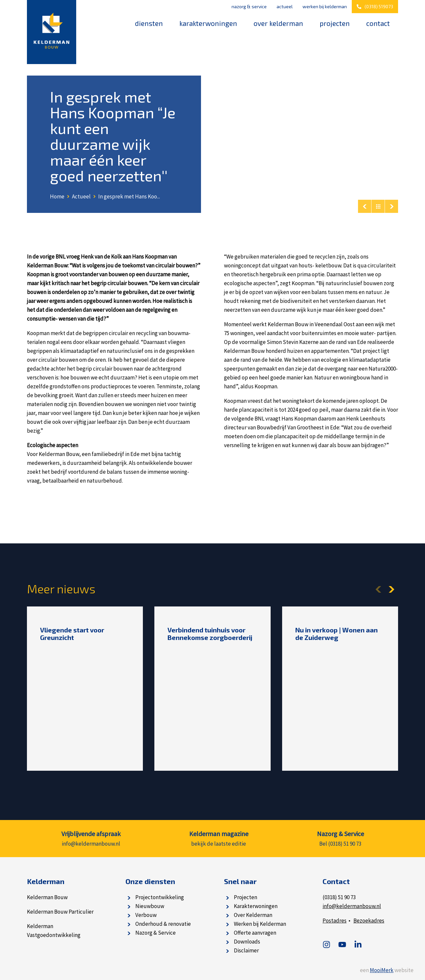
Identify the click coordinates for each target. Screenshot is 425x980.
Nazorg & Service (249, 6)
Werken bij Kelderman (325, 6)
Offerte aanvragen (255, 933)
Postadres (335, 921)
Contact (378, 23)
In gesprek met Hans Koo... (129, 196)
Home (57, 196)
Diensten (149, 23)
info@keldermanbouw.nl (352, 906)
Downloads (247, 942)
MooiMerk (382, 970)
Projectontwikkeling (160, 897)
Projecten (335, 23)
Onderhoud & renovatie (163, 924)
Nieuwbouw (150, 906)
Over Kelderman (278, 23)
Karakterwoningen (208, 23)
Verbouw (146, 915)
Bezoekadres (369, 921)
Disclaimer (246, 950)
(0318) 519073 (375, 6)
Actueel (285, 6)
